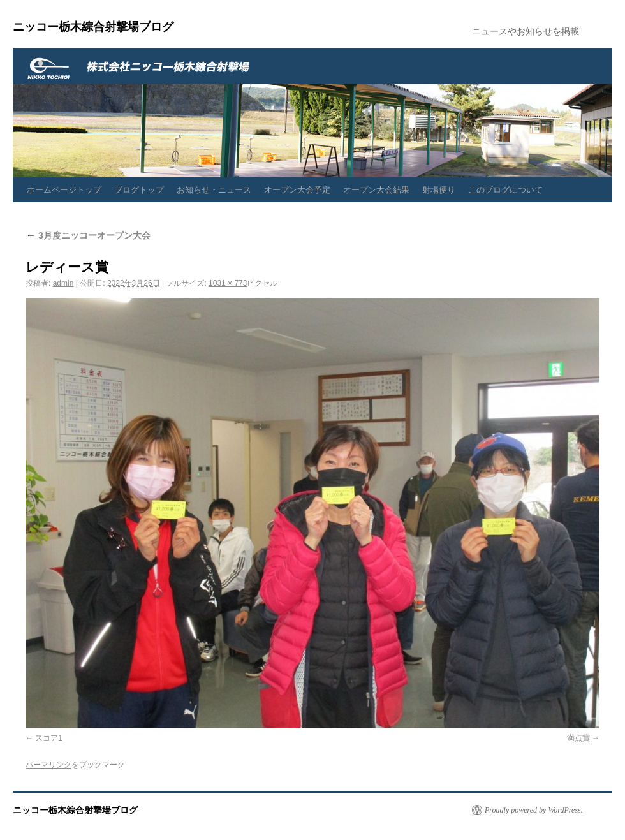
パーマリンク (48, 765)
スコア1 (49, 738)
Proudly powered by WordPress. (534, 810)
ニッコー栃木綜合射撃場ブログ (93, 27)
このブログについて (505, 190)
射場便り (439, 190)
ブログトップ (139, 190)
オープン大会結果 (376, 190)
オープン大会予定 (297, 190)
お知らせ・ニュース (214, 190)
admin (63, 283)
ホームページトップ (64, 190)
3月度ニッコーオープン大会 (88, 235)
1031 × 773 (228, 283)
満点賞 (578, 738)
